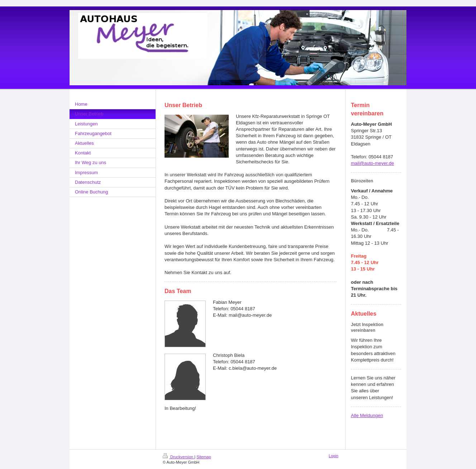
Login (334, 456)
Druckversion (178, 457)
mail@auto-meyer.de (372, 163)
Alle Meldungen (367, 415)
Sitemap (204, 457)
